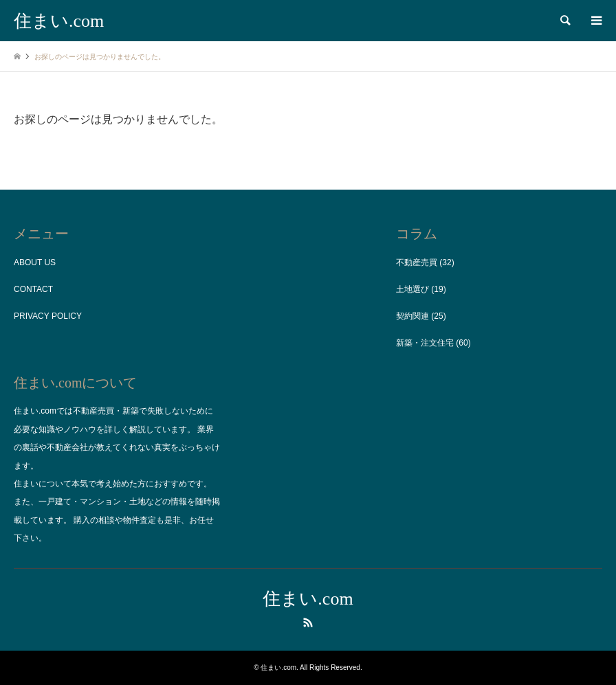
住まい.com (308, 599)
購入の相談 (94, 520)
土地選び (412, 289)
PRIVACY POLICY (48, 316)
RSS (308, 622)
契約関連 (412, 316)
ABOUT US (35, 262)
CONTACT (33, 289)
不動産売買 (417, 262)
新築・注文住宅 (425, 343)
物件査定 (140, 520)
